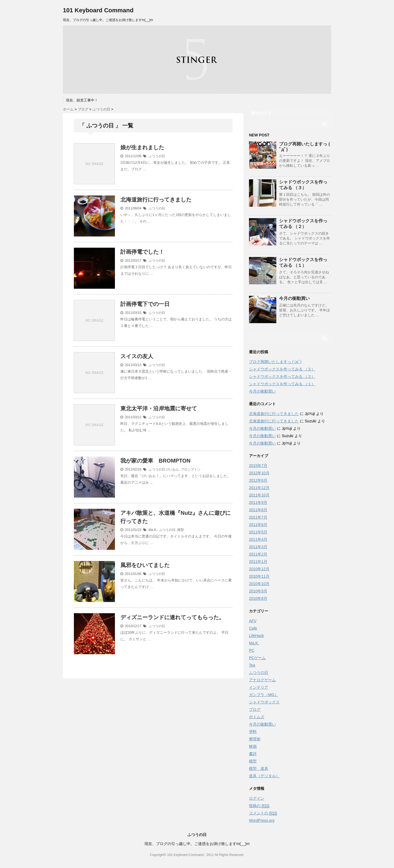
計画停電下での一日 (145, 304)
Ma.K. (153, 530)
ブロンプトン (191, 469)
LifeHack (256, 636)
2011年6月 (258, 525)
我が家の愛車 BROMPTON (155, 461)
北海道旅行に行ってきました (156, 200)
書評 (253, 754)
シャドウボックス (264, 702)
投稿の (259, 806)
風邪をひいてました (145, 565)
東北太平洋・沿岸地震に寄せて (159, 408)
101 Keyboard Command (98, 10)
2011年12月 (259, 488)
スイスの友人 (137, 356)
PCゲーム (257, 658)
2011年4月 (258, 539)
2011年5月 (258, 532)
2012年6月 (258, 480)
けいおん (172, 469)
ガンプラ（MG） (264, 695)
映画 (253, 746)
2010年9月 (258, 591)
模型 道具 (259, 768)
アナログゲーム (262, 680)
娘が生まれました (142, 147)
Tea (252, 665)
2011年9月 (258, 502)
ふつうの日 (157, 156)
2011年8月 (258, 510)
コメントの (263, 813)
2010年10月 (259, 584)
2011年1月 (258, 562)
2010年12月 (259, 569)
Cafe (253, 628)
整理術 (255, 739)
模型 (181, 530)
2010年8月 (258, 598)
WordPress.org (262, 820)
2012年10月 (259, 473)
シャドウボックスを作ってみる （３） (282, 369)
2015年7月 (258, 466)
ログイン (257, 798)
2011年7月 (258, 517)
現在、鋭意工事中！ (82, 100)
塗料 (253, 732)
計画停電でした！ (142, 252)
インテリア (259, 687)
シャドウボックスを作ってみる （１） (282, 384)
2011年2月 (258, 554)
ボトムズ (257, 717)
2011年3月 (258, 547)
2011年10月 (259, 495)
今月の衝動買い (294, 298)
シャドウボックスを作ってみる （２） (282, 376)
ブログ (255, 709)
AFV (253, 621)
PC (252, 650)
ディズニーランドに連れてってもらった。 (172, 617)
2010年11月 (259, 576)
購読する (262, 113)
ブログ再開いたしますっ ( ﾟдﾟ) (275, 362)
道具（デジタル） (264, 776)
